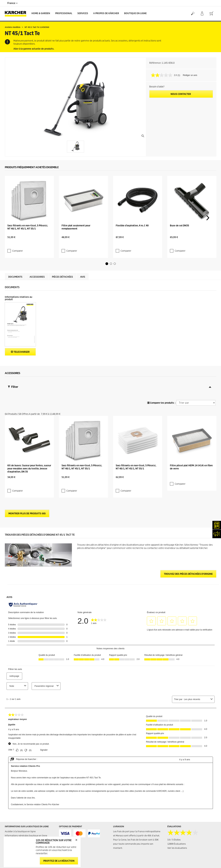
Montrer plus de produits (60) (27, 457)
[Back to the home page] (17, 14)
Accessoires (37, 249)
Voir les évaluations (177, 792)
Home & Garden (41, 13)
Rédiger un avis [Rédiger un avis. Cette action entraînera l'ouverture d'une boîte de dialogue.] (190, 75)
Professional (64, 13)
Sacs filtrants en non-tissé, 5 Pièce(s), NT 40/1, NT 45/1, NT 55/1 (28, 205)
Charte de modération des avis (183, 861)
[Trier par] (196, 375)
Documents (15, 249)
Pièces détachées (62, 249)
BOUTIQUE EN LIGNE (135, 13)
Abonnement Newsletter (126, 836)
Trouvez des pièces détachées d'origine (188, 518)
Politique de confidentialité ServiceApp (187, 848)
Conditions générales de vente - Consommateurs (21, 785)
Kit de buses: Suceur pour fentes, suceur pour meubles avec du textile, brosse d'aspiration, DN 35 (29, 419)
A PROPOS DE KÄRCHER (106, 13)
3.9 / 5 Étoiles (174, 783)
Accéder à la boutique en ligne (20, 775)
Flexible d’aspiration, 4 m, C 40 (132, 204)
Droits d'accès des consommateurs (185, 857)
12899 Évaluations (177, 788)
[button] (107, 236)
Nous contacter (181, 94)
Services (83, 13)
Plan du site (119, 844)
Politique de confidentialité (181, 844)
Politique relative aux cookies (182, 853)
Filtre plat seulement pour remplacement (76, 205)
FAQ (115, 840)
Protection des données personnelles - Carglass (29, 808)
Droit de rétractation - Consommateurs (24, 804)
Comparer (15, 220)
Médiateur (173, 840)
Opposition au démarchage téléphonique (188, 865)
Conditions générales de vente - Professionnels (29, 792)
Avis (83, 249)
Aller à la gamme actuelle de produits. (34, 49)
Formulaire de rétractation (26, 818)
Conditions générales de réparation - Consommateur (23, 798)
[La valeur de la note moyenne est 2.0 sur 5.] (164, 75)
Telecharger (20, 324)
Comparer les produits (161, 375)
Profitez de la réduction (59, 861)
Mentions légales (176, 836)
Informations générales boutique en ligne (26, 779)
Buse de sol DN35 (179, 204)
